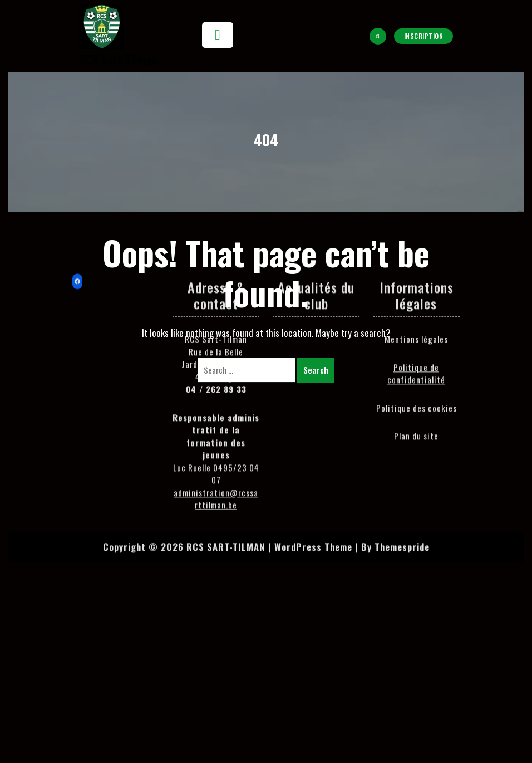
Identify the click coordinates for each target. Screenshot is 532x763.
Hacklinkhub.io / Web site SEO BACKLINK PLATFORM (18, 760)
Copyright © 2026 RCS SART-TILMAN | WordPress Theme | (231, 400)
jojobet (32, 760)
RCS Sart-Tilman (118, 59)
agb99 (9, 760)
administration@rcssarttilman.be (216, 352)
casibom (29, 760)
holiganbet (34, 760)
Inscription (424, 36)
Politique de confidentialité (416, 227)
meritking (25, 760)
